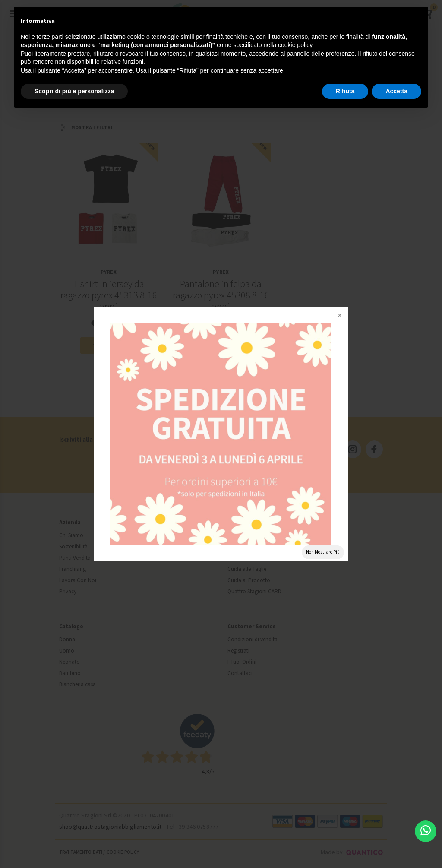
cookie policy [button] (295, 45)
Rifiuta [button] (345, 91)
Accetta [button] (396, 91)
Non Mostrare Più (323, 552)
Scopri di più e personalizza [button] (74, 91)
